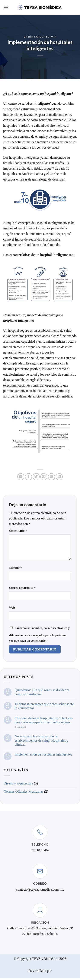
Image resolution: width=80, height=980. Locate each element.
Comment (20, 727)
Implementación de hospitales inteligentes (43, 754)
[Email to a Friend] (44, 477)
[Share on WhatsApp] (21, 477)
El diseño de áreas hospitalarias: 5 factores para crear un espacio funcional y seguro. (44, 720)
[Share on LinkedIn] (59, 477)
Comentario (18, 531)
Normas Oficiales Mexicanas (23, 791)
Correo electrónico (22, 588)
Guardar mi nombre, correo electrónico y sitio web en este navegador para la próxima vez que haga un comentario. (39, 634)
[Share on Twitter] (36, 477)
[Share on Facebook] (28, 477)
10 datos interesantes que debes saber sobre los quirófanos (44, 706)
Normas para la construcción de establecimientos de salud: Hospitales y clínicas (42, 740)
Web (12, 608)
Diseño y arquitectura (40, 37)
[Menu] (6, 7)
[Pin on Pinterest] (52, 477)
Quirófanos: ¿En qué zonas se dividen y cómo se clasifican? (42, 692)
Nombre (15, 568)
